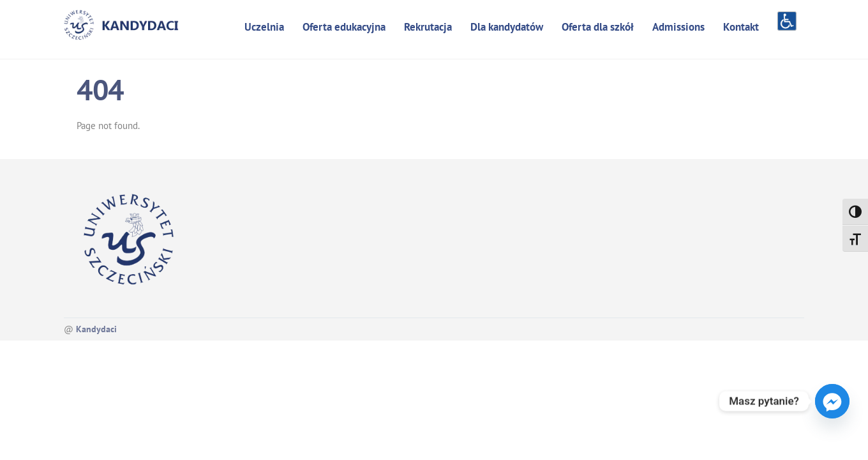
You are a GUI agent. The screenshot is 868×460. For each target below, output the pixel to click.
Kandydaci (96, 329)
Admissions (678, 27)
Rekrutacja (428, 27)
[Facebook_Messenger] (832, 401)
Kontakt (741, 27)
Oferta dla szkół (598, 27)
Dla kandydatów (507, 27)
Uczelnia (264, 27)
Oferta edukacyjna (344, 27)
